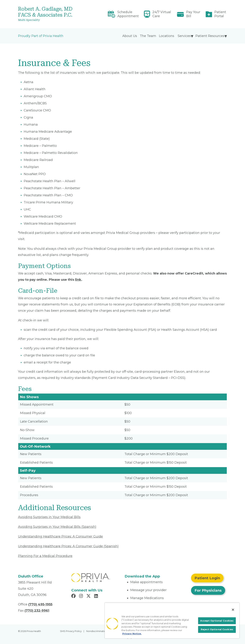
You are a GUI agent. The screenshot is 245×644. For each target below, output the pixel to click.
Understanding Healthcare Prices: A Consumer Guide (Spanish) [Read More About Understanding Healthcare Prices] (68, 546)
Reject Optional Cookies (217, 629)
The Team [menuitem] (148, 36)
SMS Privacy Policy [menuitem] (71, 631)
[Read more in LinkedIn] (97, 596)
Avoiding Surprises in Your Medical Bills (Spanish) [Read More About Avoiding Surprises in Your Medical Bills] (57, 527)
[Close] (233, 610)
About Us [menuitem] (130, 36)
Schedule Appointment (128, 14)
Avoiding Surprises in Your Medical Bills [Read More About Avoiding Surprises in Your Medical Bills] (49, 517)
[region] (172, 620)
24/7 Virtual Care (162, 14)
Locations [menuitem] (167, 36)
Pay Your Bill (193, 14)
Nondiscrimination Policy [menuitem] (100, 631)
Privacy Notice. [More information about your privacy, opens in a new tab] (132, 634)
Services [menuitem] (184, 36)
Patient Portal (220, 14)
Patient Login (207, 578)
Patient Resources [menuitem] (210, 36)
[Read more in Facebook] (74, 596)
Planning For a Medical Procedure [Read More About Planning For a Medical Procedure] (45, 556)
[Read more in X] (89, 596)
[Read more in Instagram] (82, 596)
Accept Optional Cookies (217, 621)
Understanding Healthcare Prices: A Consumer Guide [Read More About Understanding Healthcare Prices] (60, 536)
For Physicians (208, 590)
